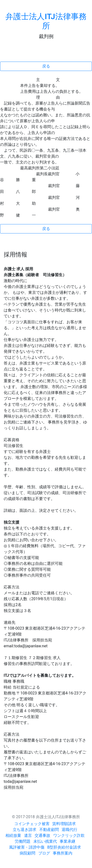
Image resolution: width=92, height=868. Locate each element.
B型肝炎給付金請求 (64, 847)
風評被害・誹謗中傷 (27, 847)
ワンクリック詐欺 (69, 835)
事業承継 (67, 841)
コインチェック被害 (32, 824)
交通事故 (42, 835)
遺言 (28, 835)
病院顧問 (27, 853)
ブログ (44, 853)
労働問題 (23, 841)
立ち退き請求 (25, 830)
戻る (46, 66)
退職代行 (69, 830)
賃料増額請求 (64, 824)
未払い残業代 (45, 841)
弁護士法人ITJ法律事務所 (46, 21)
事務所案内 (63, 853)
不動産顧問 (49, 830)
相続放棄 (13, 835)
